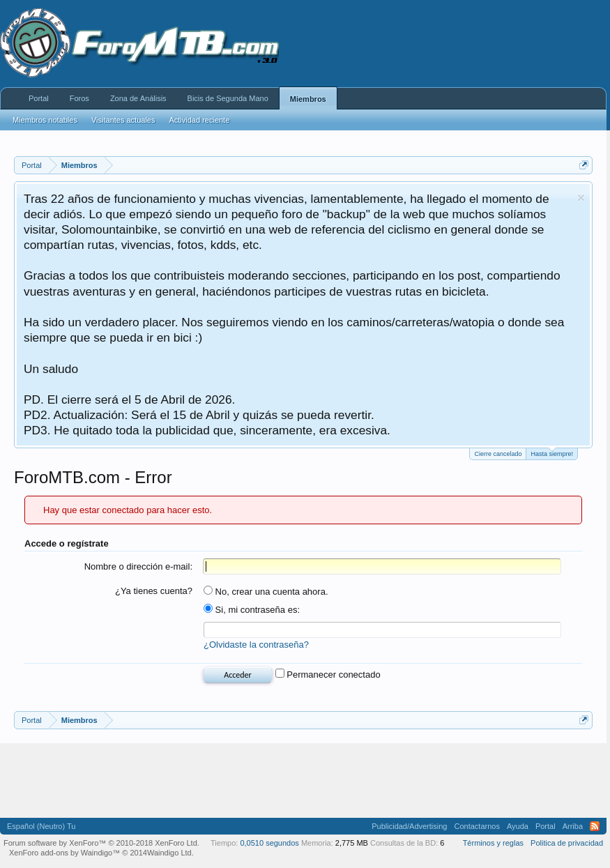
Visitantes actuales (123, 120)
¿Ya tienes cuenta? (154, 591)
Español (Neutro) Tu (41, 826)
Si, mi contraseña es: (252, 610)
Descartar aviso (581, 198)
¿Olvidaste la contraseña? (256, 645)
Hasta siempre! (552, 453)
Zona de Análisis (138, 98)
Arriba (573, 826)
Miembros (308, 99)
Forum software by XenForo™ (101, 843)
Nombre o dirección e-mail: (138, 566)
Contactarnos (476, 826)
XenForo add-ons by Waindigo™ (64, 853)
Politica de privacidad (567, 843)
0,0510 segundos (269, 843)
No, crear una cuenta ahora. (266, 592)
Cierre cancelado (498, 454)
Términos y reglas (493, 843)
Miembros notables (45, 120)
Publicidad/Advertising (409, 826)
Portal (39, 98)
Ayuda (518, 826)
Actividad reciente (199, 120)
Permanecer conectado (328, 675)
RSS (595, 826)
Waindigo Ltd (169, 853)
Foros (79, 98)
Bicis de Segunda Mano (228, 98)
